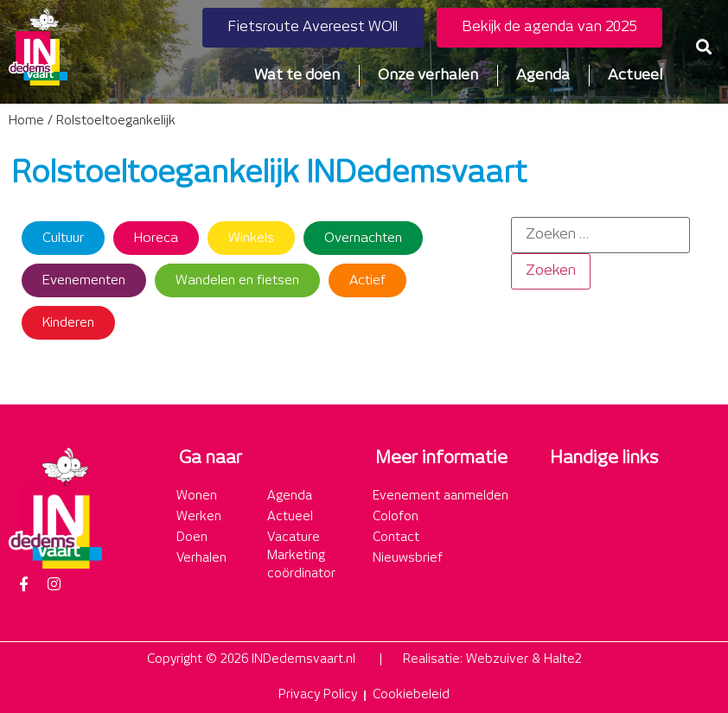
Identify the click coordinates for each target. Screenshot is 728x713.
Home (26, 121)
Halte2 (563, 659)
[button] (704, 47)
